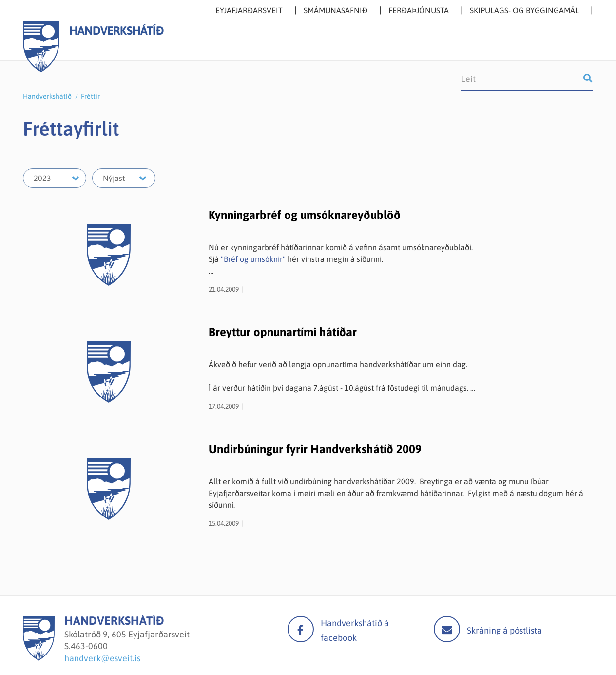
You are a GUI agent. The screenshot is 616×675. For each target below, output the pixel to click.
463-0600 (89, 646)
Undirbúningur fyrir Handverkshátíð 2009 (315, 449)
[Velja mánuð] (124, 178)
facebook (301, 629)
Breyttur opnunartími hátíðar (283, 332)
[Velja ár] (55, 178)
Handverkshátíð (47, 96)
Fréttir (90, 96)
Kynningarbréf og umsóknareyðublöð (305, 215)
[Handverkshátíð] (39, 658)
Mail (447, 629)
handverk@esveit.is (102, 658)
